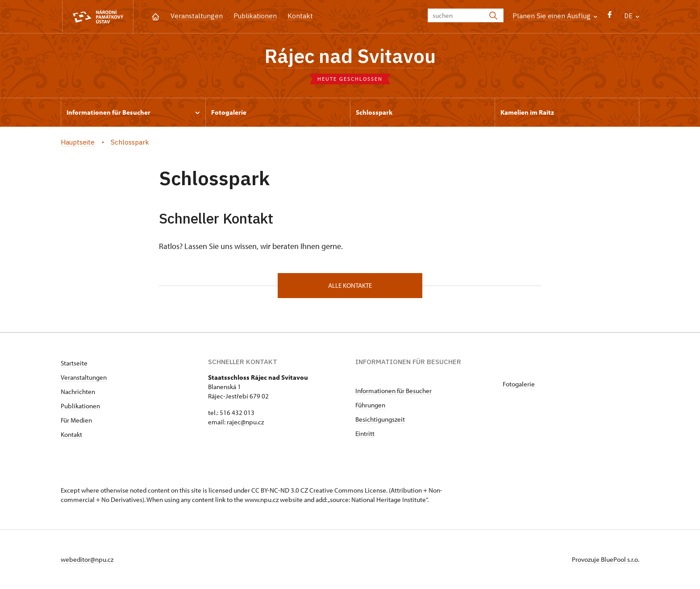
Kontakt (300, 16)
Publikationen (255, 16)
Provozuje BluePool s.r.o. (606, 559)
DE (632, 16)
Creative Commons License (348, 490)
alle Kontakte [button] (350, 285)
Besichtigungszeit (380, 419)
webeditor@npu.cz (87, 559)
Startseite (74, 363)
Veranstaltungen (197, 16)
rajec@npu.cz (245, 422)
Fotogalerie (519, 384)
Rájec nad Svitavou (350, 56)
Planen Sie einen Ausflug (555, 16)
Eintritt (365, 433)
